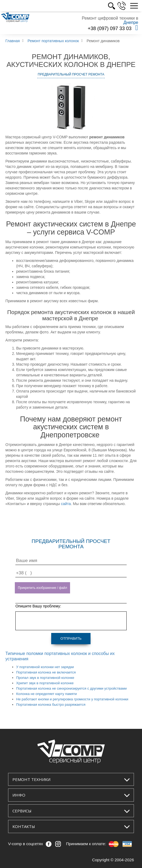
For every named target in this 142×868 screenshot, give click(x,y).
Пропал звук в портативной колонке (45, 678)
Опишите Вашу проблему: (38, 606)
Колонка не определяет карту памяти (46, 694)
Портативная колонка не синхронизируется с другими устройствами (71, 688)
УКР (105, 6)
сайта (66, 504)
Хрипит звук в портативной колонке (45, 683)
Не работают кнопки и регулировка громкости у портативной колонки (72, 699)
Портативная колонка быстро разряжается (51, 705)
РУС (117, 6)
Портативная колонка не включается (46, 672)
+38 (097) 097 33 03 (110, 28)
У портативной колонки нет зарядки (45, 667)
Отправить (71, 638)
